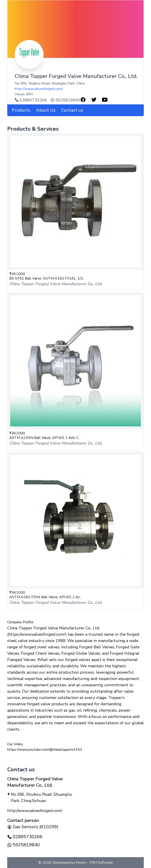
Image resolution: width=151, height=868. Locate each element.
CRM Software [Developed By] (101, 863)
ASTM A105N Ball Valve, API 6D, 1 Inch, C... (45, 438)
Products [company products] (21, 110)
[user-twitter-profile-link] (94, 100)
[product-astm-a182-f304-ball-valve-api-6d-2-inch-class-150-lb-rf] (75, 520)
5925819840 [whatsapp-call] (65, 100)
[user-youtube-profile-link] (105, 100)
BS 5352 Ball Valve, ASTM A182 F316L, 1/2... (47, 278)
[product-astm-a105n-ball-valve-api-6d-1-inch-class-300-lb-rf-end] (75, 361)
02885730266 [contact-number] (31, 100)
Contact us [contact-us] (72, 110)
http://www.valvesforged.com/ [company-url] (39, 89)
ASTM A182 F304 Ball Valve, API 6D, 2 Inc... (46, 597)
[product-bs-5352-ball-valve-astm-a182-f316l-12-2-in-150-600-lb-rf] (75, 202)
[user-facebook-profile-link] (83, 100)
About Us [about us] (46, 110)
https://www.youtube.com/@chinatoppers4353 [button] (45, 750)
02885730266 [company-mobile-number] (25, 837)
